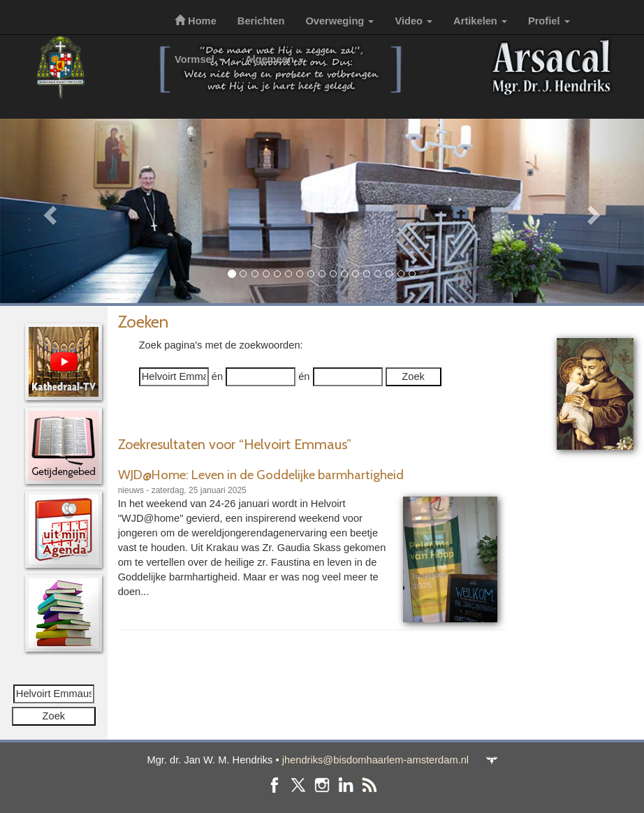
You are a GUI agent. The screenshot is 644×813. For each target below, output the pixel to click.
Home (196, 21)
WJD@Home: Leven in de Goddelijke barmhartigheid (261, 475)
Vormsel (199, 59)
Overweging (339, 21)
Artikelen (480, 21)
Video (414, 21)
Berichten (261, 21)
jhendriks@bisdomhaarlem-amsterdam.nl (375, 760)
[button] (48, 211)
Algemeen (275, 59)
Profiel (549, 21)
